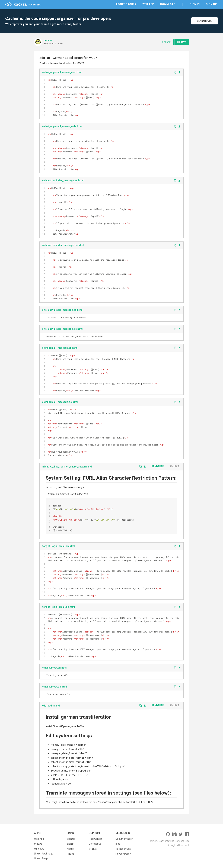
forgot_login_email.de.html (59, 607)
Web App (148, 4)
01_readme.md (51, 706)
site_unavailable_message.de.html (62, 329)
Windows (39, 849)
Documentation (124, 839)
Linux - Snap (41, 859)
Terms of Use (123, 849)
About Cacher (126, 4)
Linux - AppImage (44, 854)
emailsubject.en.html (54, 668)
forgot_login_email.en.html (58, 546)
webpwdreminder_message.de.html (63, 245)
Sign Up (211, 4)
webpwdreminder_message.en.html (63, 180)
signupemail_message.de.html (60, 402)
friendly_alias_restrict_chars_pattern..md (67, 467)
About (70, 849)
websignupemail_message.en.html (62, 72)
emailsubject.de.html (55, 687)
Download (168, 4)
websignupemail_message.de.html (62, 126)
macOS (38, 844)
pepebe (48, 40)
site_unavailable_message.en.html (62, 310)
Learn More (205, 21)
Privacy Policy (123, 854)
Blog (118, 844)
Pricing (71, 854)
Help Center (95, 839)
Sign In (195, 4)
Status (93, 849)
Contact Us (95, 844)
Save (181, 42)
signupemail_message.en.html (60, 348)
